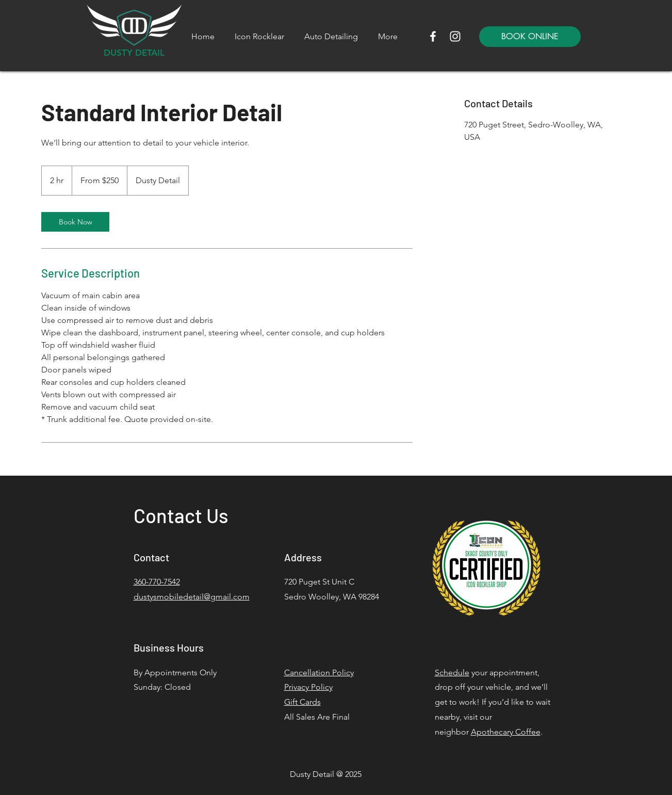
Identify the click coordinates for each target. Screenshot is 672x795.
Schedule (452, 672)
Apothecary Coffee (506, 732)
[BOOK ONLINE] (530, 37)
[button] (331, 37)
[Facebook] (433, 36)
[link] (75, 222)
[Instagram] (455, 36)
